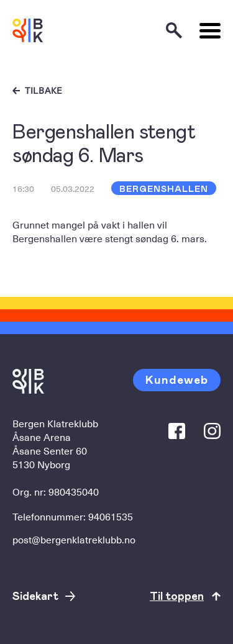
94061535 (111, 516)
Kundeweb (177, 379)
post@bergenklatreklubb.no (74, 539)
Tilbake (44, 91)
